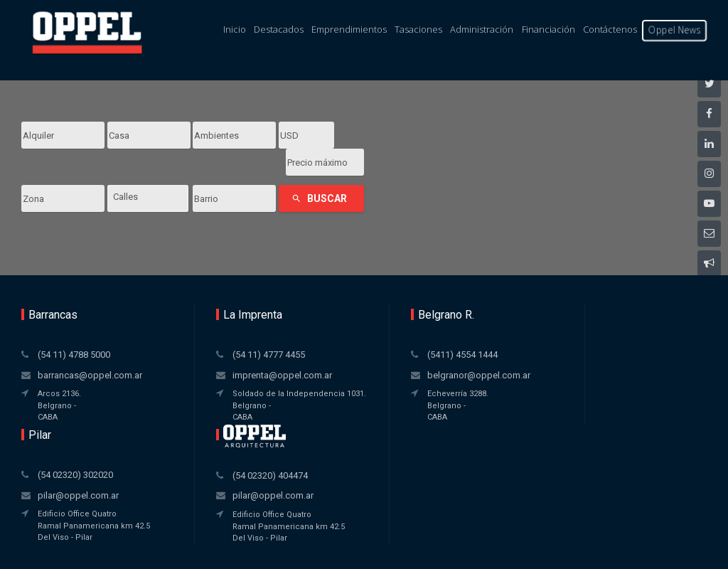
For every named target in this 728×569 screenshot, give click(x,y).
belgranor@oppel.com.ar (372, 348)
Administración (482, 29)
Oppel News (674, 30)
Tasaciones (418, 29)
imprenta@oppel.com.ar (229, 348)
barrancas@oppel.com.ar (74, 362)
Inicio (235, 29)
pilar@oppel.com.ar (502, 348)
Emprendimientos (349, 29)
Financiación (548, 29)
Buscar (319, 171)
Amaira (394, 550)
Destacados (279, 29)
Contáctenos (610, 29)
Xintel (392, 536)
